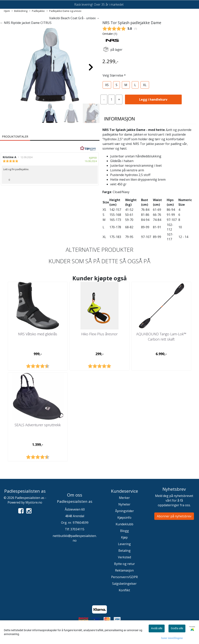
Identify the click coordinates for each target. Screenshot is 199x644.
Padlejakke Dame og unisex (64, 11)
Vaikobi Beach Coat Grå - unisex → (74, 18)
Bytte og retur (124, 564)
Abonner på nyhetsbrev (174, 516)
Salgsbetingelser (124, 584)
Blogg (124, 531)
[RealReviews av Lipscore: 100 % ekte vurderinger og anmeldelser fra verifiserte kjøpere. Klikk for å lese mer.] (88, 148)
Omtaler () (110, 34)
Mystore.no (34, 502)
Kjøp (124, 537)
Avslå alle (157, 628)
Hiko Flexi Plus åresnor (99, 334)
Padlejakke (37, 11)
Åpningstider (124, 511)
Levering (124, 544)
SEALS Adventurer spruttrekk (38, 425)
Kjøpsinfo (124, 518)
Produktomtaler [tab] (15, 136)
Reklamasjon (124, 570)
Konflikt (124, 590)
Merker (124, 498)
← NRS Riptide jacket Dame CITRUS (26, 23)
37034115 (77, 529)
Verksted (124, 557)
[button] (44, 100)
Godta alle (177, 628)
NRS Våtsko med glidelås (38, 334)
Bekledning (20, 11)
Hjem (7, 11)
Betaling (124, 551)
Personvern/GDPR (124, 577)
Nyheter (124, 504)
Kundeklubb (124, 524)
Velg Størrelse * (114, 75)
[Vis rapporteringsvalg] (93, 178)
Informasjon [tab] (120, 119)
